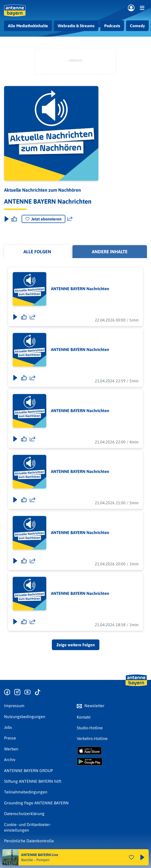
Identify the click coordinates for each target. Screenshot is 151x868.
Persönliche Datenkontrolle (29, 841)
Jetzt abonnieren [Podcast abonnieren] (43, 219)
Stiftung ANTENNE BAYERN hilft (33, 781)
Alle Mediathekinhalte (28, 26)
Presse (10, 738)
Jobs (8, 727)
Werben (11, 749)
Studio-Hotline (90, 728)
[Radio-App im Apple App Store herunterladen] (112, 751)
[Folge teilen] (33, 317)
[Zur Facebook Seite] (7, 692)
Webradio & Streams (76, 26)
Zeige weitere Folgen (76, 645)
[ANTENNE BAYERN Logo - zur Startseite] (15, 10)
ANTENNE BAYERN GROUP (28, 771)
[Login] (131, 8)
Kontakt (84, 717)
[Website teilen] (70, 219)
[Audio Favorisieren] (131, 857)
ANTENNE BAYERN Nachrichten (80, 289)
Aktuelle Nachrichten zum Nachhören (42, 190)
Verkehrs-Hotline (92, 738)
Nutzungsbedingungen (25, 717)
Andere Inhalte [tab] (110, 252)
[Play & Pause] (6, 219)
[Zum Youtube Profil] (27, 692)
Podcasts (112, 26)
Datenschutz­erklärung (24, 814)
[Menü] (142, 8)
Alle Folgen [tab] (37, 252)
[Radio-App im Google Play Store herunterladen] (112, 762)
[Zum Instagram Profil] (17, 692)
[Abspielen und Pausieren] (142, 857)
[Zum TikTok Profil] (38, 692)
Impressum (14, 706)
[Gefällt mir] (24, 317)
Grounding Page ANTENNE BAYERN (36, 803)
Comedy (137, 26)
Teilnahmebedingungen (26, 792)
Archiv (10, 760)
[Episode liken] (14, 219)
